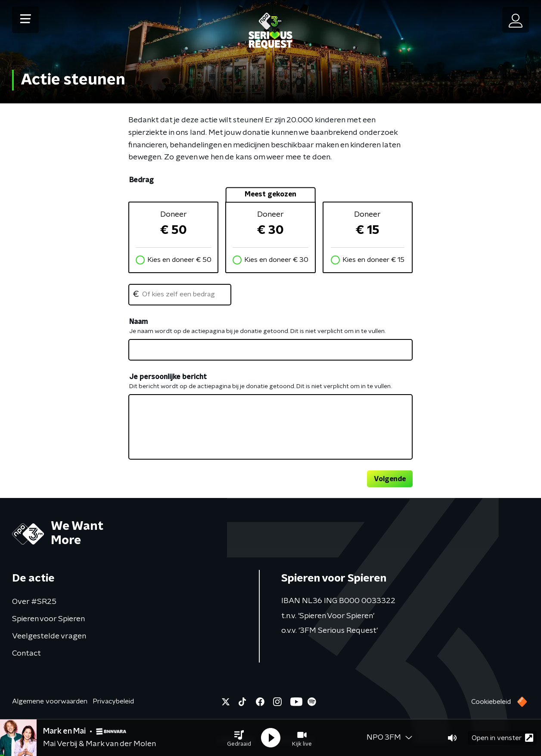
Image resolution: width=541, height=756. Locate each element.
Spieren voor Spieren (48, 619)
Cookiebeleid (491, 702)
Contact (26, 653)
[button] (239, 738)
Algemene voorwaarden (50, 701)
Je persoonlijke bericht (168, 377)
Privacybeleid (113, 701)
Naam (138, 322)
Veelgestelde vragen (49, 636)
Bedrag (141, 180)
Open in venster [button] (502, 738)
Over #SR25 (34, 602)
